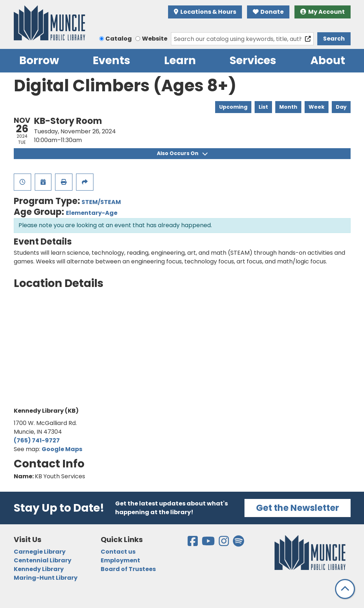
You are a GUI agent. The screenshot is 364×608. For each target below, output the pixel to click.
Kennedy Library (39, 569)
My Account (323, 12)
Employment (120, 560)
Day (341, 107)
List (263, 107)
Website (155, 39)
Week (317, 107)
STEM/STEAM (101, 202)
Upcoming (233, 107)
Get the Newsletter (298, 508)
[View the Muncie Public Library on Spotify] (239, 543)
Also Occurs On (182, 153)
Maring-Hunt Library (46, 578)
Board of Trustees (128, 569)
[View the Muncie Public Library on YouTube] (209, 543)
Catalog (119, 39)
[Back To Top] (345, 589)
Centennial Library (43, 560)
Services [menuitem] (253, 61)
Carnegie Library (40, 552)
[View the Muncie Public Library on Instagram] (224, 543)
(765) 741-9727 (37, 440)
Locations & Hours (205, 12)
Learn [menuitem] (180, 61)
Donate (268, 12)
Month (288, 107)
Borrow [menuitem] (39, 61)
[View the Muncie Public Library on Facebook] (193, 543)
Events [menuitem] (112, 61)
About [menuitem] (328, 61)
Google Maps (62, 449)
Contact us (118, 552)
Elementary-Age (92, 213)
